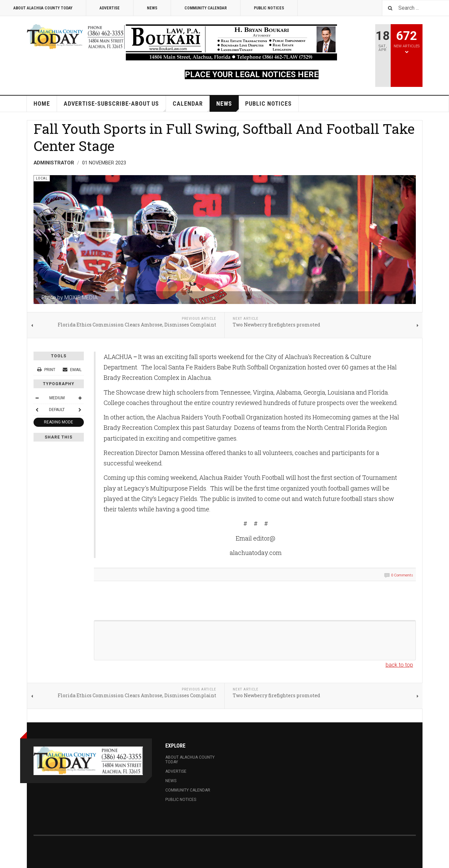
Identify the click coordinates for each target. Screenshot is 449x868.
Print (47, 370)
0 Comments (402, 575)
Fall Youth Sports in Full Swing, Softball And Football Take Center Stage (224, 137)
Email (72, 370)
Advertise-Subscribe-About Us (115, 106)
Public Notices (269, 8)
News (152, 8)
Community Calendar (206, 8)
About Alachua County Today (43, 8)
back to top (399, 665)
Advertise (110, 8)
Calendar (191, 106)
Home (42, 104)
